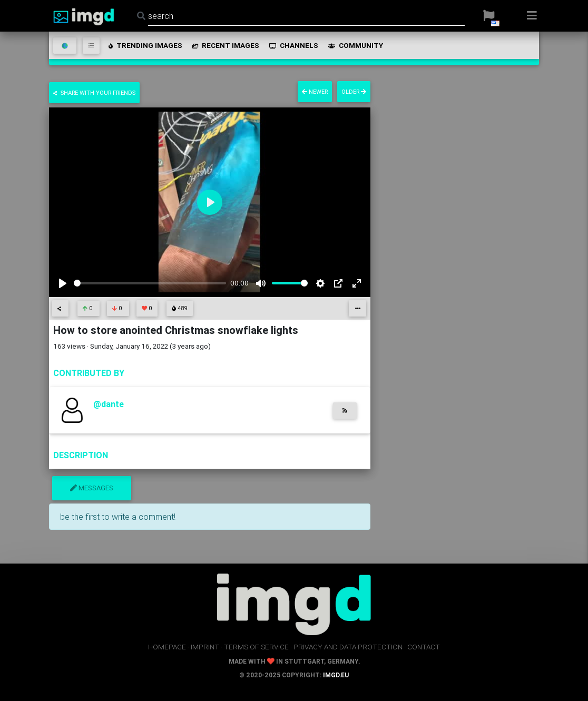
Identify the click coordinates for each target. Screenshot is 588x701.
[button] (489, 16)
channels (293, 45)
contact (424, 647)
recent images (225, 45)
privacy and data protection (348, 647)
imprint (205, 647)
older (354, 92)
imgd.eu (336, 675)
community (355, 45)
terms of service (256, 647)
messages (92, 488)
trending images (145, 45)
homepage (167, 647)
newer (315, 92)
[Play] (63, 283)
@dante (109, 404)
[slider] (150, 283)
